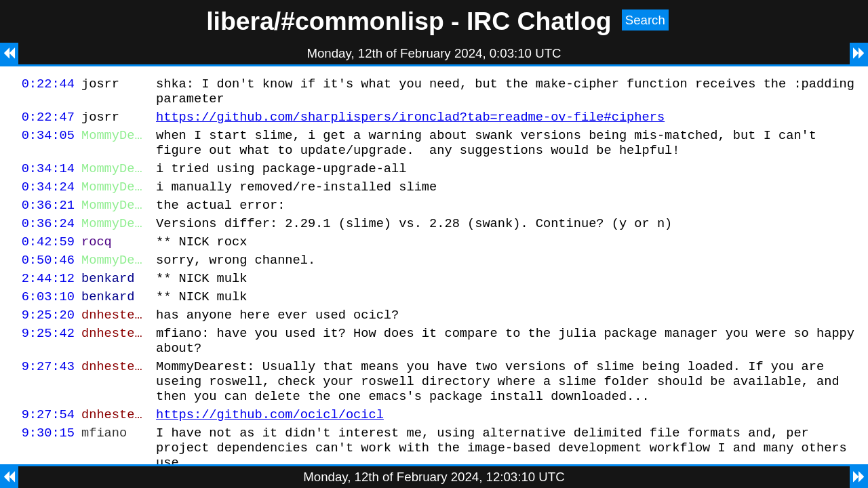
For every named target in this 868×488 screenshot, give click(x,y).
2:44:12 (48, 302)
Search (645, 20)
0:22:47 (48, 122)
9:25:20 (48, 343)
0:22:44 (48, 85)
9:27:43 (48, 400)
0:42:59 (48, 261)
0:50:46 (48, 282)
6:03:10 (48, 322)
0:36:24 (48, 241)
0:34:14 (48, 180)
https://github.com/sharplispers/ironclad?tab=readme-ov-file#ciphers (410, 122)
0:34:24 (48, 200)
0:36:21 (48, 221)
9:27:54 (48, 454)
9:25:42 (48, 363)
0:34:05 (48, 143)
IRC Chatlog (539, 21)
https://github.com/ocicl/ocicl (270, 454)
